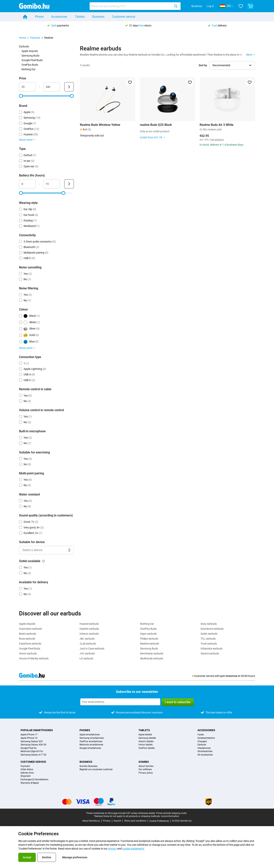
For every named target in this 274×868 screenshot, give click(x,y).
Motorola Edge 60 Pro (32, 751)
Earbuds (35, 38)
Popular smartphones (37, 730)
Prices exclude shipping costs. (172, 813)
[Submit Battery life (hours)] (69, 184)
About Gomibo (146, 766)
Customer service (124, 17)
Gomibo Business (88, 766)
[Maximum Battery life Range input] (51, 184)
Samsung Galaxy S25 (32, 742)
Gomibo (144, 762)
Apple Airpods (30, 51)
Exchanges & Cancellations (34, 780)
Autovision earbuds (30, 629)
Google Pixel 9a (29, 748)
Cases (201, 735)
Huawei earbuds (89, 624)
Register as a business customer (96, 769)
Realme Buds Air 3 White (217, 125)
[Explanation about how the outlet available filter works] (43, 561)
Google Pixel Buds (32, 60)
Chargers (202, 742)
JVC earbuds (87, 653)
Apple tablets (145, 735)
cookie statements (133, 849)
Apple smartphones (90, 735)
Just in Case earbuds (92, 649)
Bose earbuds (27, 639)
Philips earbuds (149, 639)
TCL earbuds (208, 639)
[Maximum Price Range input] (51, 87)
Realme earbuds (150, 644)
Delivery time (27, 773)
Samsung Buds (30, 56)
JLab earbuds (88, 644)
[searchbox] (131, 6)
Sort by (203, 65)
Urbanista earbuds (211, 649)
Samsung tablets (147, 738)
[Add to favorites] (130, 82)
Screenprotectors (206, 738)
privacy (112, 849)
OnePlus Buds (30, 65)
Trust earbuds (209, 644)
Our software (145, 769)
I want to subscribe (178, 702)
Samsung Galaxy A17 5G (33, 755)
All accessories (205, 755)
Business (197, 6)
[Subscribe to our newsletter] (120, 702)
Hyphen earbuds (89, 629)
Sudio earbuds (209, 634)
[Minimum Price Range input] (27, 87)
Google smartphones (90, 748)
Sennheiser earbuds (152, 653)
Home (23, 38)
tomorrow (231, 676)
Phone (39, 17)
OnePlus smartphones (91, 742)
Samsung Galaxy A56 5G (33, 745)
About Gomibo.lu (91, 821)
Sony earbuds (209, 624)
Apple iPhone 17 (29, 735)
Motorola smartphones (91, 745)
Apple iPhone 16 (29, 738)
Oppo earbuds (148, 634)
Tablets (80, 17)
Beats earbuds (28, 634)
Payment (25, 766)
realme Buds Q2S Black (156, 125)
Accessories (59, 17)
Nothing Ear (29, 69)
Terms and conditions (135, 821)
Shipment (25, 776)
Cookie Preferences (159, 821)
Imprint (117, 821)
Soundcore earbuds (212, 629)
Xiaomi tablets (146, 742)
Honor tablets (146, 745)
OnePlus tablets (147, 748)
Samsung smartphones (92, 738)
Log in (210, 6)
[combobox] (135, 6)
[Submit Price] (69, 87)
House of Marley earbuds (34, 658)
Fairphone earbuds (30, 644)
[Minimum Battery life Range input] (27, 184)
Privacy (107, 821)
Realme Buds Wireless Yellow (100, 125)
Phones (85, 730)
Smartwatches (205, 751)
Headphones (204, 748)
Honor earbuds (28, 653)
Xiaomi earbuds (210, 653)
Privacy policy (146, 773)
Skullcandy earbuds (152, 658)
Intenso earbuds (89, 634)
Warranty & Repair (30, 783)
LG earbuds (86, 658)
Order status (27, 769)
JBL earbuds (87, 639)
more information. (170, 816)
